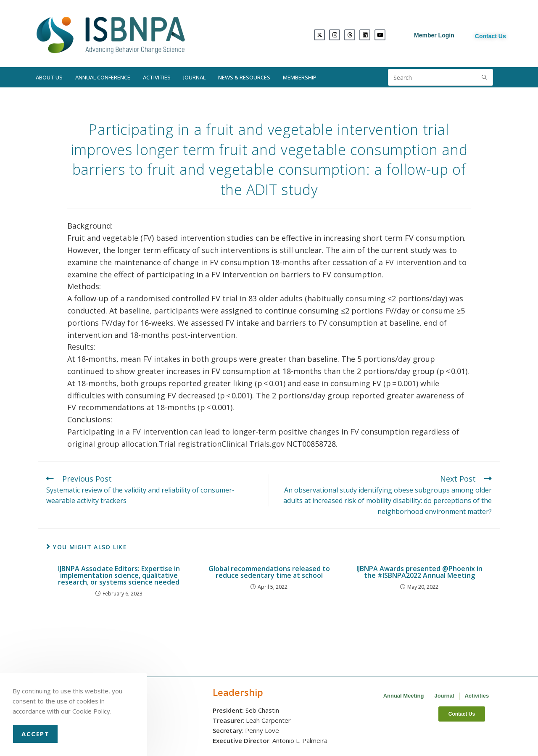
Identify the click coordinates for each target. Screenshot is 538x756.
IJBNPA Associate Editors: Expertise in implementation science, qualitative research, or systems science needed (119, 575)
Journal (194, 77)
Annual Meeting (404, 696)
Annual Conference (103, 77)
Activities (157, 77)
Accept (35, 734)
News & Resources (244, 77)
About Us (49, 77)
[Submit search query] (485, 77)
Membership (300, 77)
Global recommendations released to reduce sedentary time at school (269, 572)
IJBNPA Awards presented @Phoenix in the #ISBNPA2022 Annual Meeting (419, 572)
